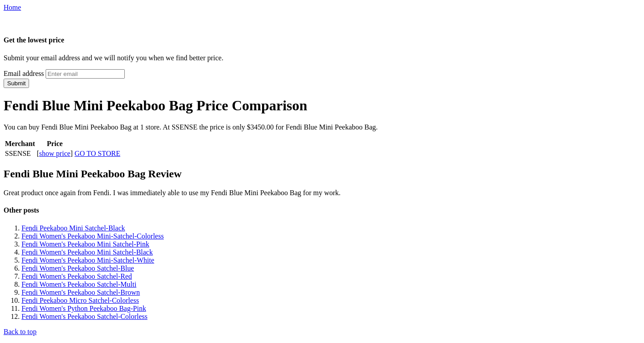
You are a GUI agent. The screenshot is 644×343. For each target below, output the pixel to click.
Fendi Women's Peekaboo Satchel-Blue (78, 268)
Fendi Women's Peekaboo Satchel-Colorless (85, 316)
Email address (24, 73)
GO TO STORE (97, 153)
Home (12, 7)
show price (55, 153)
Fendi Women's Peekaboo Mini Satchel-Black (87, 252)
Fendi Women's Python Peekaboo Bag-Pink (84, 308)
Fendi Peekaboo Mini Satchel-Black (73, 228)
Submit (16, 83)
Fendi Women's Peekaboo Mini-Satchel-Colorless (93, 236)
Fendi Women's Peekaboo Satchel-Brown (81, 292)
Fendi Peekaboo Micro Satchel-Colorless (80, 300)
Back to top (20, 332)
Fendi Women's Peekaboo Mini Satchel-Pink (85, 244)
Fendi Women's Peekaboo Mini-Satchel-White (88, 260)
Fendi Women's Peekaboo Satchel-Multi (79, 284)
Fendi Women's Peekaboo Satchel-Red (77, 276)
